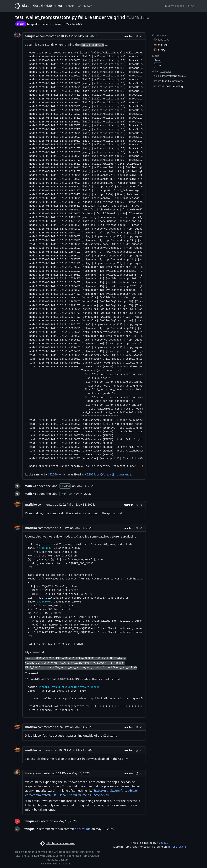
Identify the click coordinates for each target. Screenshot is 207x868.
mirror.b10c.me (177, 847)
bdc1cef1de (83, 829)
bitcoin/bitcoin (85, 852)
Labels (70, 6)
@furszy (106, 474)
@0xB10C (162, 843)
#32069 (90, 474)
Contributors (84, 6)
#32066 (53, 474)
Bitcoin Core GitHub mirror (38, 6)
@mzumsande (122, 474)
